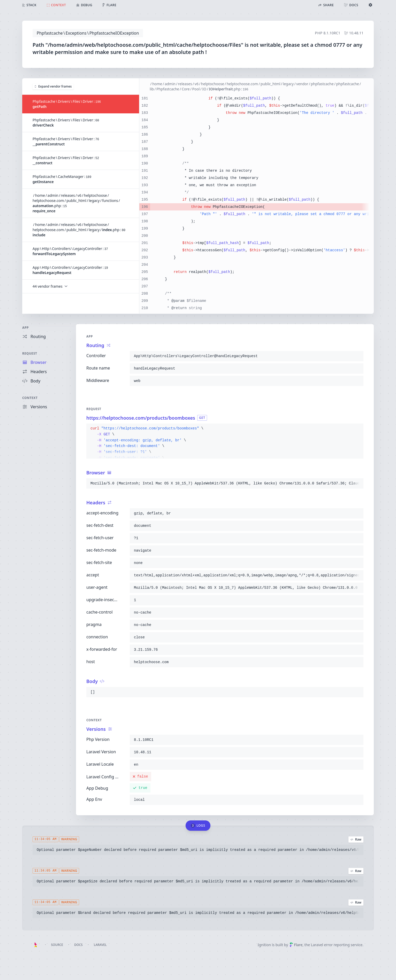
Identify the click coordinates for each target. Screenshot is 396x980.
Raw (356, 839)
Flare (296, 945)
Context (30, 398)
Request (30, 353)
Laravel (100, 945)
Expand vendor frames (53, 86)
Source (57, 945)
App (25, 328)
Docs (78, 945)
